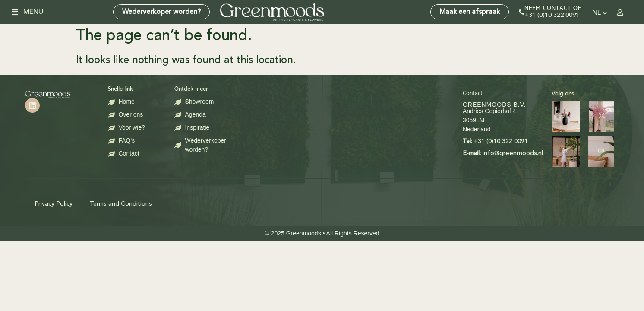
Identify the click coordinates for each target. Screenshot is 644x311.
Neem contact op (553, 8)
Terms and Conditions (121, 204)
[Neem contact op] (522, 12)
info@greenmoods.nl (426, 154)
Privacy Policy (54, 204)
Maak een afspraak (470, 12)
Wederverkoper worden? (161, 12)
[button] (18, 12)
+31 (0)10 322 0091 (552, 15)
